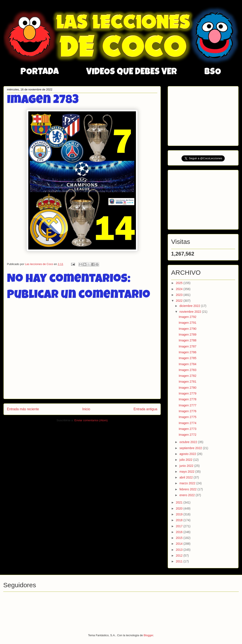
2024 (180, 289)
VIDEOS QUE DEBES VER (132, 72)
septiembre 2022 (191, 448)
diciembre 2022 (190, 306)
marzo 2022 (188, 483)
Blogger (148, 635)
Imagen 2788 (188, 340)
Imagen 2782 (188, 376)
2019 (180, 514)
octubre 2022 (189, 442)
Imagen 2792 (188, 317)
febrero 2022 (188, 489)
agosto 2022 (188, 454)
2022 (180, 301)
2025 (180, 283)
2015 (180, 538)
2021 (180, 502)
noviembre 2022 (191, 312)
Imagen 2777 (188, 405)
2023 (180, 295)
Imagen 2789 (188, 335)
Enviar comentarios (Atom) (91, 420)
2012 (180, 556)
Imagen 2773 (188, 429)
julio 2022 (186, 460)
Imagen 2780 (188, 388)
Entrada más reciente (23, 409)
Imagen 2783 (188, 370)
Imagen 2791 (188, 323)
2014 (180, 544)
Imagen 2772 (188, 435)
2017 (180, 526)
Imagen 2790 (188, 329)
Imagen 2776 (188, 411)
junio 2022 (187, 466)
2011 (180, 561)
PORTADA (40, 72)
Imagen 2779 (188, 393)
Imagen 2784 (188, 364)
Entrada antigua (145, 409)
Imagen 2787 (188, 346)
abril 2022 (186, 477)
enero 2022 (187, 495)
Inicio (86, 409)
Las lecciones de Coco (39, 264)
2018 (180, 520)
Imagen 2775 (188, 417)
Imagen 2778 (188, 399)
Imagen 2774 (188, 423)
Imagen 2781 (188, 382)
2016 (180, 532)
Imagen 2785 (188, 358)
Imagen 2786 (188, 352)
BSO (213, 72)
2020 (180, 508)
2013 (180, 550)
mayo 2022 (187, 472)
